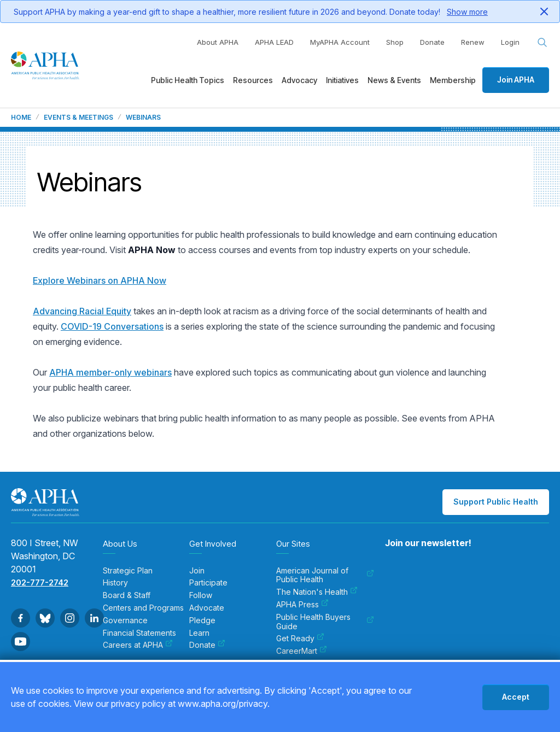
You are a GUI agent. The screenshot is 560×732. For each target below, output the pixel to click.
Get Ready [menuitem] (300, 639)
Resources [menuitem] (253, 80)
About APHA (218, 42)
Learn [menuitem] (199, 633)
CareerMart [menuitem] (302, 651)
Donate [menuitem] (207, 645)
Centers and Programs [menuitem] (143, 608)
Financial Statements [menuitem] (139, 633)
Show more (467, 12)
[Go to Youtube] (21, 642)
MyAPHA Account (340, 42)
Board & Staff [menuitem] (127, 595)
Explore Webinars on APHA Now (100, 280)
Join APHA (516, 80)
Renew (473, 42)
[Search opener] (542, 43)
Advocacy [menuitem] (299, 80)
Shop (395, 42)
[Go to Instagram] (70, 618)
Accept (516, 697)
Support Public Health (496, 502)
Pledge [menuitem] (202, 620)
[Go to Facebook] (21, 618)
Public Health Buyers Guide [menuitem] (325, 622)
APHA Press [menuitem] (302, 605)
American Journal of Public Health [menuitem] (325, 575)
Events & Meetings (78, 118)
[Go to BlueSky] (45, 618)
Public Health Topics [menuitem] (188, 80)
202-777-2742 (40, 582)
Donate (432, 42)
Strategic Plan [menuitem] (128, 571)
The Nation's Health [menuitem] (317, 592)
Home (21, 118)
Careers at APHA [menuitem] (138, 645)
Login (510, 42)
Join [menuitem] (197, 571)
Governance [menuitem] (125, 620)
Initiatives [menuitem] (342, 80)
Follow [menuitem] (201, 595)
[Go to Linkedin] (94, 618)
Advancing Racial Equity (82, 311)
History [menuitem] (115, 583)
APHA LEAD (274, 42)
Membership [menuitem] (453, 80)
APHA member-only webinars (110, 372)
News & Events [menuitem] (394, 80)
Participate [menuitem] (208, 583)
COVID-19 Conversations (112, 326)
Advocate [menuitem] (207, 608)
